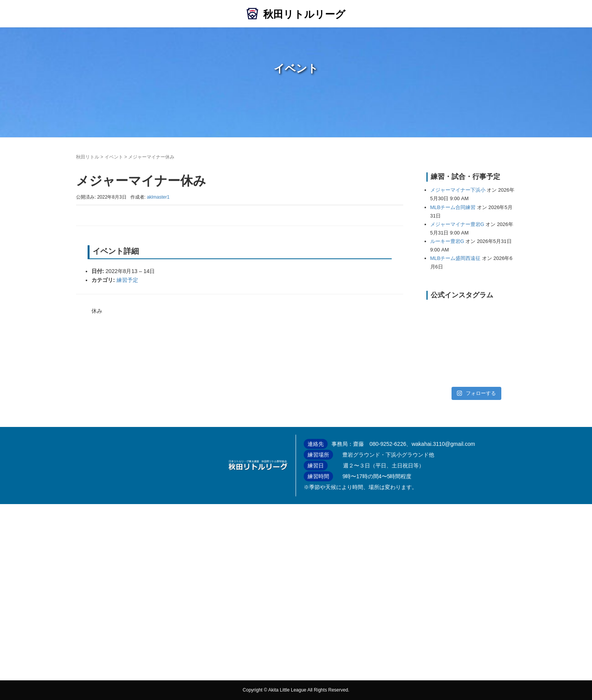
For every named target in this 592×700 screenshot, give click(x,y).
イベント (114, 157)
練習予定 (127, 280)
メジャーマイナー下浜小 (458, 190)
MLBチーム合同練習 (453, 207)
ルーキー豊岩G (447, 241)
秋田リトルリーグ (304, 14)
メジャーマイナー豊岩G (457, 224)
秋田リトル (88, 157)
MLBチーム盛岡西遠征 (456, 258)
